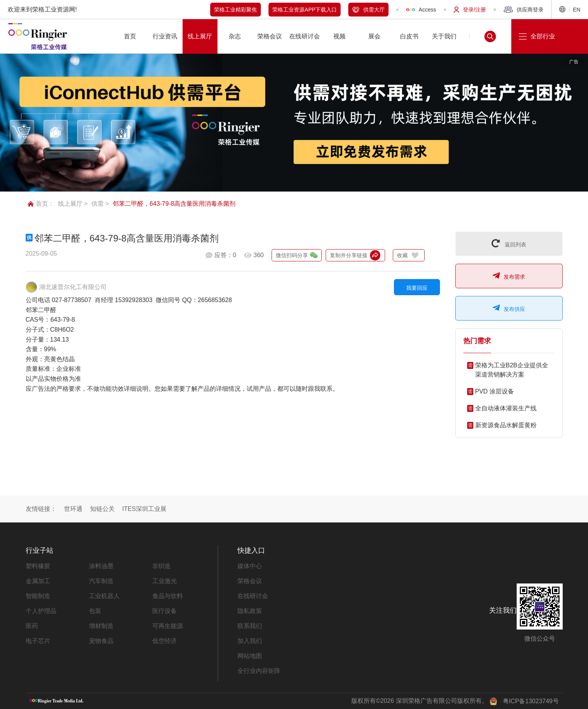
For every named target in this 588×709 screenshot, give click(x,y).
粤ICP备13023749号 (531, 701)
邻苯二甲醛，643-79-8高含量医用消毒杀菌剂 (174, 204)
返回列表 (509, 243)
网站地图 (250, 656)
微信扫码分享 (297, 255)
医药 (32, 626)
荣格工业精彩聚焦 (236, 10)
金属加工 (38, 581)
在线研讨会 (253, 596)
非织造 (161, 566)
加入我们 (250, 641)
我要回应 (417, 288)
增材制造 (101, 626)
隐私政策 (250, 611)
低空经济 (165, 641)
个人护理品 (41, 611)
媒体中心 (250, 566)
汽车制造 (101, 581)
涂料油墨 (101, 566)
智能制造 (38, 596)
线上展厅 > (73, 204)
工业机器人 (104, 596)
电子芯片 (38, 641)
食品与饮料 (168, 596)
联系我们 (250, 626)
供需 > (100, 204)
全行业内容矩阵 (259, 671)
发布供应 (509, 308)
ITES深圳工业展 (145, 509)
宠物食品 (101, 641)
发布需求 (509, 276)
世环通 (73, 509)
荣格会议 (250, 581)
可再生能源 (168, 626)
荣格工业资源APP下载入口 (305, 10)
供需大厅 (368, 10)
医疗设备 (165, 611)
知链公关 (102, 509)
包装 (95, 611)
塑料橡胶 (38, 566)
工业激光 (165, 581)
